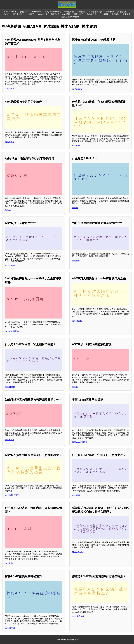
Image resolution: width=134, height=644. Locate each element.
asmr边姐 (9, 563)
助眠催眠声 (10, 440)
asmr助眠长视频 (95, 12)
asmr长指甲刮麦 (12, 495)
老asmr (75, 208)
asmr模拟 (110, 12)
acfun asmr (10, 88)
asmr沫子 (30, 14)
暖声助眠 (76, 261)
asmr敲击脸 (37, 12)
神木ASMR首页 (10, 12)
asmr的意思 (10, 266)
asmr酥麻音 (10, 387)
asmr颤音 (104, 14)
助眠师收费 (92, 14)
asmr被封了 (43, 14)
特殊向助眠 (18, 14)
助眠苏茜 (81, 12)
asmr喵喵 (66, 14)
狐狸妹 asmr (77, 89)
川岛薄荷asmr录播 (53, 12)
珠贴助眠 (55, 14)
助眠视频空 (69, 12)
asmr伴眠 (76, 146)
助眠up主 (9, 210)
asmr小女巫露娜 (12, 331)
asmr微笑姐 (10, 628)
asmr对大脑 (77, 321)
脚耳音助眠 (122, 12)
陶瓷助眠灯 (79, 14)
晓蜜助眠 (115, 14)
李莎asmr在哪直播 (80, 442)
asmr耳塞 (76, 495)
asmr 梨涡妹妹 (78, 616)
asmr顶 (75, 387)
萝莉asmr (24, 12)
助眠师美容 (10, 142)
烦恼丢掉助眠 (78, 552)
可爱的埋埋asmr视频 (70, 17)
